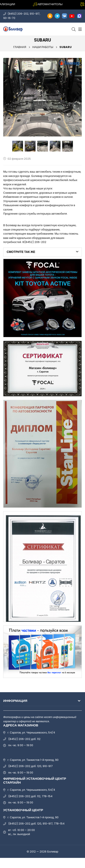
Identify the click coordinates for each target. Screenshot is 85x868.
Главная (20, 47)
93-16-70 (9, 18)
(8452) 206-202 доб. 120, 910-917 (30, 766)
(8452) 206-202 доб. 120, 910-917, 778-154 (36, 824)
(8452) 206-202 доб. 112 (24, 739)
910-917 (35, 14)
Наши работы (43, 47)
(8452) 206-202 (18, 14)
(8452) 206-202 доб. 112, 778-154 (30, 796)
